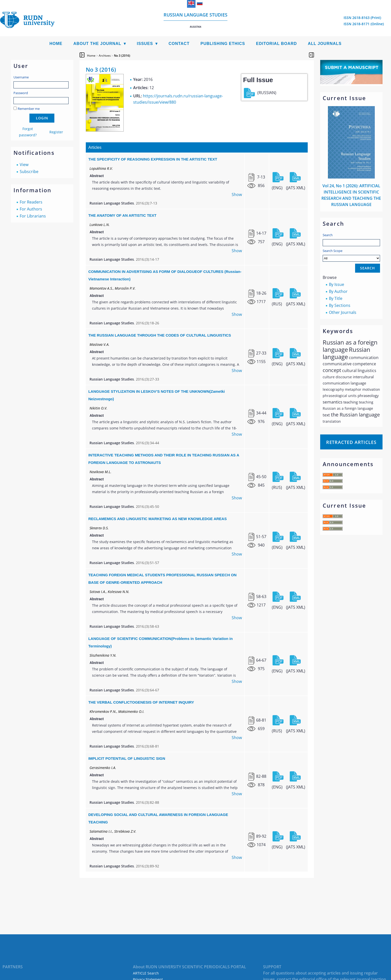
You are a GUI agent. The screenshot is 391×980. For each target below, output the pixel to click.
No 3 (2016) (122, 56)
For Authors (31, 209)
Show (237, 195)
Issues (145, 44)
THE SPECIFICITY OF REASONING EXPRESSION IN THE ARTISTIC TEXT (153, 159)
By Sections (340, 305)
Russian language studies (195, 20)
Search (328, 235)
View (24, 165)
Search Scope (351, 255)
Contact (179, 44)
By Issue (337, 284)
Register (56, 132)
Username (21, 77)
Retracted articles (351, 442)
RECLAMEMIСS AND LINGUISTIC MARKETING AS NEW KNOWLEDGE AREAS (157, 519)
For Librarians (33, 216)
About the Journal (97, 44)
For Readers (31, 202)
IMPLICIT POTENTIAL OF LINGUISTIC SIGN (127, 758)
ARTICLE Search (146, 973)
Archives (105, 56)
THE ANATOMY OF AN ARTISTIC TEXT (122, 215)
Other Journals (343, 312)
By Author (338, 291)
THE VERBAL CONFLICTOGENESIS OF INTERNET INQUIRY (141, 702)
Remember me (29, 109)
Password (21, 93)
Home (56, 44)
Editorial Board (277, 44)
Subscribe (29, 172)
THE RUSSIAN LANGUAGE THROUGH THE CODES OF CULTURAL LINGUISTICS (160, 335)
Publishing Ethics (223, 44)
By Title (336, 298)
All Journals (325, 44)
